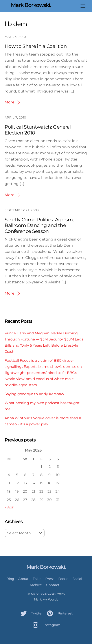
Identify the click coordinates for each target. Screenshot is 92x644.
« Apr (9, 507)
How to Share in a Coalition (36, 46)
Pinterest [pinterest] (59, 613)
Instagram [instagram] (46, 625)
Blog (10, 579)
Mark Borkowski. (44, 594)
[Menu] (83, 6)
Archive (36, 585)
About (23, 579)
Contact (53, 585)
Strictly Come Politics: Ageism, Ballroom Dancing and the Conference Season (39, 225)
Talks (37, 579)
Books (63, 579)
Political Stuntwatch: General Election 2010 (38, 130)
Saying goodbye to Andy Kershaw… (35, 394)
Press (50, 579)
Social (77, 579)
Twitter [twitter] (30, 613)
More (9, 102)
